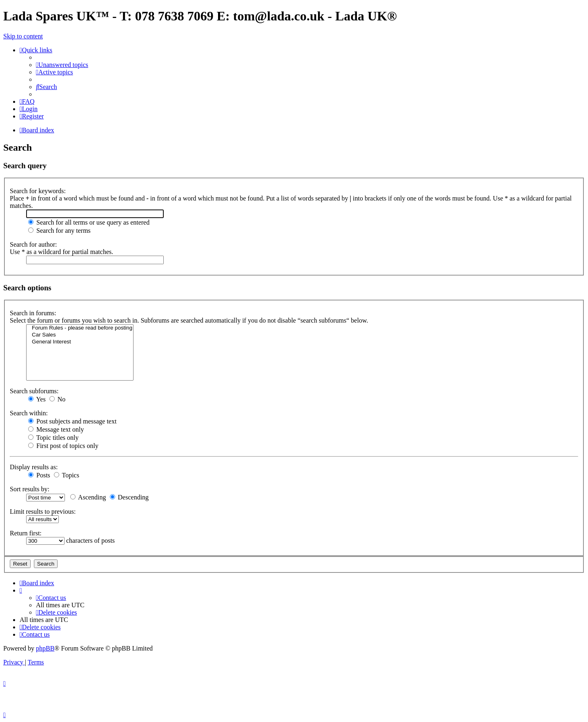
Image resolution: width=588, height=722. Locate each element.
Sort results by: (30, 489)
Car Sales (80, 335)
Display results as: (34, 467)
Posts (39, 475)
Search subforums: (34, 391)
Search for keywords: (38, 191)
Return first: (26, 533)
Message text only (56, 429)
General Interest (80, 342)
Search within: (29, 413)
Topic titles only (53, 438)
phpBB (45, 648)
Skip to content (23, 36)
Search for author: (33, 244)
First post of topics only (63, 446)
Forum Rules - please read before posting (80, 328)
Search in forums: (33, 313)
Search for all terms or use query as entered (89, 222)
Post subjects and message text (72, 421)
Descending (129, 497)
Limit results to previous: (43, 511)
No (58, 399)
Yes (37, 399)
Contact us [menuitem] (51, 598)
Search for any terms (59, 231)
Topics (67, 475)
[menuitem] (62, 65)
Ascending (88, 497)
